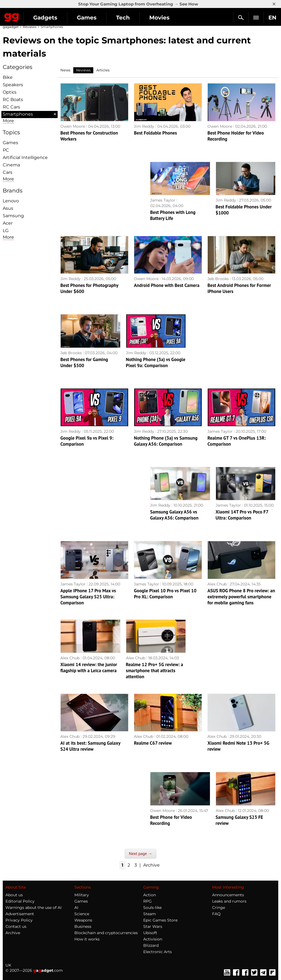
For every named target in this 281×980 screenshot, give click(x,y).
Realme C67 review (153, 743)
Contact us (16, 926)
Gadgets (45, 18)
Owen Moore (73, 126)
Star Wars (153, 926)
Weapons (83, 920)
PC (6, 150)
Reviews (30, 27)
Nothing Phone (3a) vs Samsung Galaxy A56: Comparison (166, 441)
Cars (8, 172)
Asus (8, 208)
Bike (8, 77)
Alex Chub (217, 584)
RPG (147, 901)
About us (14, 895)
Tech (123, 18)
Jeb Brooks (218, 279)
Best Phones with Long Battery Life (173, 215)
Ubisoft (150, 933)
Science (82, 914)
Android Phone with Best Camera (167, 285)
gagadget (11, 27)
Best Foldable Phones (155, 133)
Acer (8, 223)
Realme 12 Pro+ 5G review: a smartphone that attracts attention (155, 671)
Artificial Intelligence (25, 157)
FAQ (216, 914)
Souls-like (152, 908)
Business (83, 926)
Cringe (219, 908)
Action (150, 895)
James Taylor (163, 200)
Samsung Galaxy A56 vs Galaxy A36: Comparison (174, 515)
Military (82, 895)
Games (87, 18)
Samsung (13, 216)
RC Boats (13, 100)
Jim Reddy (144, 126)
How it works (87, 939)
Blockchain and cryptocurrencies (106, 933)
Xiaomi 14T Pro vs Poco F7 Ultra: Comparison (242, 515)
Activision (153, 939)
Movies (159, 18)
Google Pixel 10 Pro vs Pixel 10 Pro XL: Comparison (165, 594)
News (65, 70)
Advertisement (20, 914)
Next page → (140, 854)
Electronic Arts (158, 952)
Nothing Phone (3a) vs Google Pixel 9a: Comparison (156, 362)
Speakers (13, 85)
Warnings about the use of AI (33, 908)
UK (8, 965)
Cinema (11, 165)
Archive (151, 865)
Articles (103, 70)
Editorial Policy (20, 901)
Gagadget (12, 16)
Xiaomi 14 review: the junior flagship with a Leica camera (89, 668)
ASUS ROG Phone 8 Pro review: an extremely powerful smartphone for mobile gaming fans (241, 597)
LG (6, 231)
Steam (150, 914)
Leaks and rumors (229, 901)
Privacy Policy (19, 920)
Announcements (228, 895)
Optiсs (10, 92)
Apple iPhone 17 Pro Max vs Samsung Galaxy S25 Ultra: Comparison (88, 597)
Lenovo (11, 201)
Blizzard (151, 945)
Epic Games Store (160, 920)
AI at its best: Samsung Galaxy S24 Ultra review (90, 746)
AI (76, 908)
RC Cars (11, 107)
